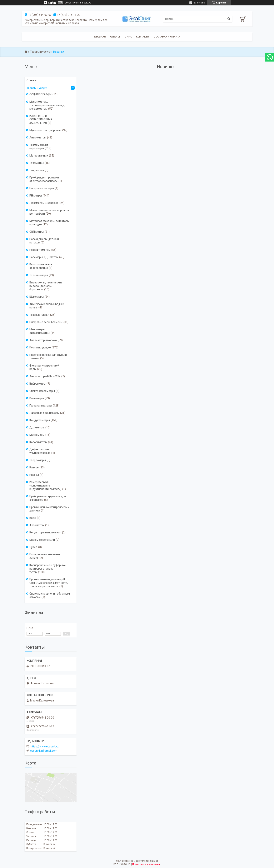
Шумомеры (37, 297)
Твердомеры (38, 460)
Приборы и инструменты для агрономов (48, 498)
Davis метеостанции (42, 540)
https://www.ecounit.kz (45, 746)
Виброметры (37, 384)
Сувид (33, 547)
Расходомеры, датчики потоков (44, 241)
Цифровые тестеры (42, 188)
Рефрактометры (40, 250)
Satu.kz (154, 861)
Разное (34, 467)
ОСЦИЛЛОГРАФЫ (40, 94)
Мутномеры (37, 435)
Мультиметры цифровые (45, 130)
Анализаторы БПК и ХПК (45, 376)
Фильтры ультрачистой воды (44, 367)
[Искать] (229, 19)
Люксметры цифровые (44, 203)
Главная (100, 37)
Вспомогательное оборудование (41, 266)
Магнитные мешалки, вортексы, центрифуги (49, 212)
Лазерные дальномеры (44, 413)
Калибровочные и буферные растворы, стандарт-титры (48, 569)
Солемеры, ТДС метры (44, 257)
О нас (128, 37)
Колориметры (38, 442)
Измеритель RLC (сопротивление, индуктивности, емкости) (45, 486)
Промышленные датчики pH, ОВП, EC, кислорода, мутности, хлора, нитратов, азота (49, 583)
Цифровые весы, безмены (46, 322)
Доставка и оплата (167, 37)
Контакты (143, 37)
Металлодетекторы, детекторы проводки (49, 223)
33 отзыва (199, 3)
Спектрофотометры (42, 391)
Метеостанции (39, 156)
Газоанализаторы (41, 406)
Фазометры (37, 525)
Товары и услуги (40, 52)
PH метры (36, 196)
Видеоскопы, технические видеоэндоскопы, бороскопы (46, 286)
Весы (33, 518)
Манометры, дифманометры (40, 331)
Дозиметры (37, 427)
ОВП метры (37, 232)
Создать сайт (72, 3)
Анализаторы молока (43, 340)
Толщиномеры (39, 275)
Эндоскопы (37, 170)
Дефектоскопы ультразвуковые (40, 451)
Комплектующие (40, 347)
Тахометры (37, 163)
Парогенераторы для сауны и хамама (48, 357)
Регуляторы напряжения (45, 532)
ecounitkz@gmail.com (44, 751)
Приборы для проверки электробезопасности (44, 179)
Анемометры (38, 137)
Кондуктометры (40, 420)
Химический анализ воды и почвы (47, 306)
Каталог (115, 37)
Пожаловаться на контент (147, 864)
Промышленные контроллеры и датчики (49, 509)
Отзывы (32, 80)
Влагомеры (37, 398)
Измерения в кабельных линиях (45, 556)
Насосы (34, 475)
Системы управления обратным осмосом (50, 595)
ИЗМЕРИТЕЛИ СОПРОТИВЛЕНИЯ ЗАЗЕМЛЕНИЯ (41, 119)
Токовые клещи (39, 315)
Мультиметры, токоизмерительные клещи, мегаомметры (47, 105)
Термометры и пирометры (39, 147)
